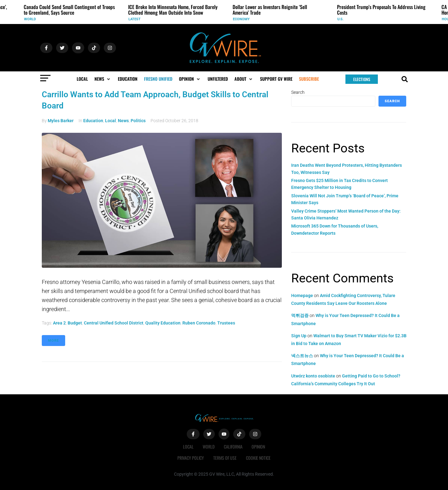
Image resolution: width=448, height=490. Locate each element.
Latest (135, 19)
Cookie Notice (258, 458)
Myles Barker (61, 121)
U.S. (340, 19)
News (123, 121)
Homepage (302, 295)
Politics (138, 121)
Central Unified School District (114, 323)
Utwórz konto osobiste (313, 376)
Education (93, 121)
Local (111, 121)
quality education (163, 323)
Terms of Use (225, 458)
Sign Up (299, 336)
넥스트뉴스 (302, 356)
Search (298, 92)
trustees (226, 323)
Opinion (259, 447)
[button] (103, 79)
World (30, 19)
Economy (241, 19)
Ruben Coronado (199, 323)
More (53, 341)
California (233, 447)
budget (75, 323)
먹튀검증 (300, 315)
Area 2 (59, 323)
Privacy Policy (191, 458)
